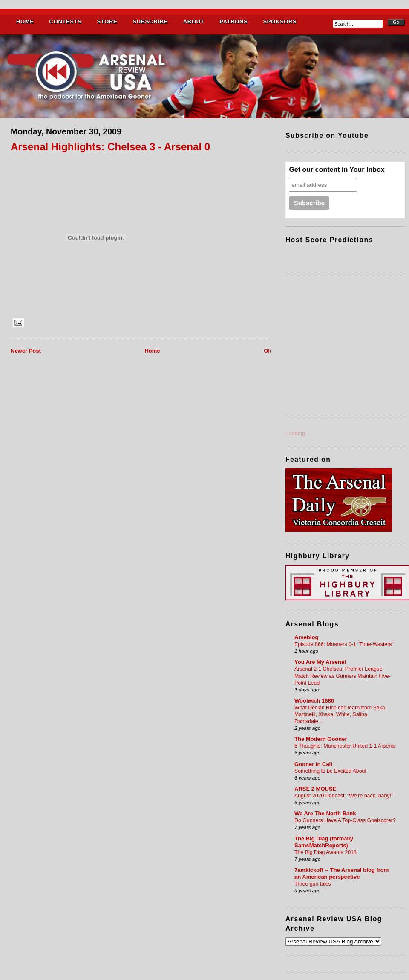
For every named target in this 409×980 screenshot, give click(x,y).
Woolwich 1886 (314, 701)
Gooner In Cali (313, 764)
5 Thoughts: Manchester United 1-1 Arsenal (345, 746)
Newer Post (26, 351)
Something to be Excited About (330, 771)
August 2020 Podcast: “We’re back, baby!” (344, 796)
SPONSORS (280, 21)
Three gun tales (313, 884)
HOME (25, 21)
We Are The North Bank (325, 813)
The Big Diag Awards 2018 (325, 852)
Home (152, 351)
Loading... (298, 433)
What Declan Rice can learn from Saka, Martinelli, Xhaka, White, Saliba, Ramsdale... (340, 714)
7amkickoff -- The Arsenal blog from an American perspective (341, 873)
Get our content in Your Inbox (337, 170)
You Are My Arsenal (320, 662)
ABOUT (194, 21)
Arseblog (306, 637)
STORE (107, 21)
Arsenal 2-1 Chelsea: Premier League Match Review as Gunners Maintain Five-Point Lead (343, 676)
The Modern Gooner (321, 739)
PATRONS (233, 21)
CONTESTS (66, 21)
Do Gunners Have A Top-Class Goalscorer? (345, 820)
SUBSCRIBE (150, 21)
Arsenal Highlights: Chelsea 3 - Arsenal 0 (110, 147)
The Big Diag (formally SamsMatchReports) (324, 842)
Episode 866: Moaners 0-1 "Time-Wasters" (344, 644)
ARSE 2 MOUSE (315, 789)
